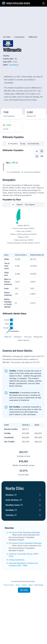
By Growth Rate (33, 144)
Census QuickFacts (17, 596)
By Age (23, 144)
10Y (42, 156)
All (37, 156)
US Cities (7, 37)
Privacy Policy (9, 621)
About (31, 621)
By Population (13, 144)
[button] (43, 3)
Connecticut (20, 37)
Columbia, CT (11, 552)
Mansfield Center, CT (14, 542)
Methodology (39, 621)
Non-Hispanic (30, 222)
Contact (24, 621)
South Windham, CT (14, 537)
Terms (18, 621)
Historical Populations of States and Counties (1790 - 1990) (23, 601)
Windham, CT (11, 531)
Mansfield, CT (11, 547)
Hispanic (19, 222)
